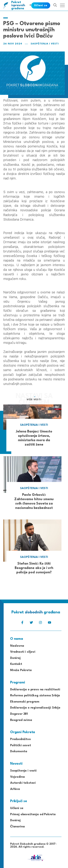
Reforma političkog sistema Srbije (35, 696)
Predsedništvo (20, 739)
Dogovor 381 (19, 714)
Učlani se (17, 808)
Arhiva (15, 789)
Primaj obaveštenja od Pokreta (33, 814)
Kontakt (16, 664)
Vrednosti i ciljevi (23, 652)
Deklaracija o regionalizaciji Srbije (35, 708)
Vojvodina (17, 777)
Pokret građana (18, 5)
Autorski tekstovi (23, 783)
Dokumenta (19, 751)
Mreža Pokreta (21, 670)
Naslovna (17, 646)
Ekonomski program (25, 702)
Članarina (17, 827)
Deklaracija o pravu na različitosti (35, 690)
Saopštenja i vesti (45, 44)
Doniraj (15, 658)
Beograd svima (21, 720)
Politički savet (20, 745)
